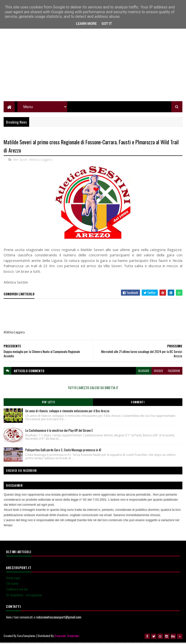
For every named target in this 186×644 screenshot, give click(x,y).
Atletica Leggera (41, 161)
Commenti (138, 404)
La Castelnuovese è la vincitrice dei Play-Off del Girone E (59, 432)
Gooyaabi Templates (67, 637)
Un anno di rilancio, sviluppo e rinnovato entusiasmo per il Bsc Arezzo (67, 412)
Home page (13, 579)
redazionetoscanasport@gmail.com (59, 619)
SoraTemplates (26, 637)
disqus (159, 372)
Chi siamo (12, 585)
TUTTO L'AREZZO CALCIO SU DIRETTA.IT (93, 389)
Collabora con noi (17, 591)
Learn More (86, 24)
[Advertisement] (93, 69)
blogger (144, 372)
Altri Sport (20, 161)
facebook (174, 372)
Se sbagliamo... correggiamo (24, 596)
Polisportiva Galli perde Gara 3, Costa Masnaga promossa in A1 (63, 451)
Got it (107, 24)
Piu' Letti (48, 404)
